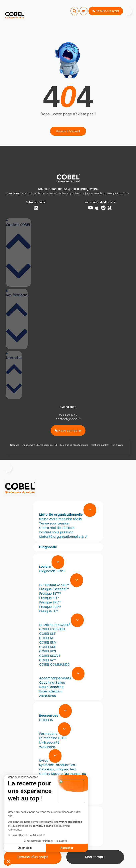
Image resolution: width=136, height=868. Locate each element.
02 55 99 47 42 (68, 415)
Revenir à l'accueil (68, 131)
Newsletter (48, 800)
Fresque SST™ (50, 594)
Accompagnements (55, 678)
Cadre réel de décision (57, 528)
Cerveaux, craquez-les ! (58, 769)
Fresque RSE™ (50, 607)
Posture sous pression (56, 532)
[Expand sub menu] (90, 510)
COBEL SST (47, 634)
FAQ (42, 842)
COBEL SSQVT (50, 656)
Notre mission (50, 824)
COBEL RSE (47, 647)
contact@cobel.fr (68, 419)
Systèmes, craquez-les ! (58, 765)
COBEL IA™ (47, 660)
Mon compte (95, 857)
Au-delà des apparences (59, 787)
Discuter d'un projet (33, 857)
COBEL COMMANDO (55, 664)
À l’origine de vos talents (58, 783)
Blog (43, 796)
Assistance (48, 696)
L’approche (48, 829)
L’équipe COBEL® (52, 833)
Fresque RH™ (49, 598)
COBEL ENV (48, 642)
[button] (74, 11)
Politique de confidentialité (74, 445)
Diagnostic (48, 547)
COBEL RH (47, 638)
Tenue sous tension (54, 523)
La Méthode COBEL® (55, 625)
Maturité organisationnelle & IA (63, 537)
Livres (44, 760)
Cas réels (46, 837)
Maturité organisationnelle (61, 515)
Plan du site (117, 445)
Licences (14, 445)
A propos (47, 820)
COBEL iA (46, 720)
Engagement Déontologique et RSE (39, 445)
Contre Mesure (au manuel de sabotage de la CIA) (61, 776)
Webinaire (47, 747)
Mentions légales (99, 445)
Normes (45, 791)
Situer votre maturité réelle (61, 519)
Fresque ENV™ (50, 602)
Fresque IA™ (49, 611)
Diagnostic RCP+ (52, 571)
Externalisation (51, 691)
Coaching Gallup (52, 683)
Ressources (49, 716)
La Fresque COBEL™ (55, 585)
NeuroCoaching (51, 687)
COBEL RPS (48, 651)
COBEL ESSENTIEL (52, 629)
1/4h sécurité (49, 742)
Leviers (45, 567)
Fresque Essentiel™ (54, 589)
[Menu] (128, 11)
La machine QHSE (53, 738)
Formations (49, 734)
